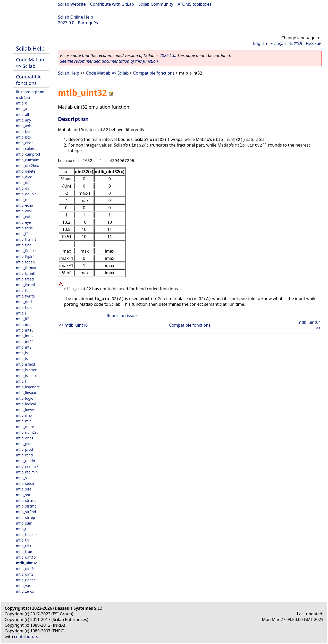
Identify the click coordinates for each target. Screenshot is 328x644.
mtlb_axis (24, 126)
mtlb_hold (24, 307)
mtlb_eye (23, 222)
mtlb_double (26, 194)
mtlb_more (25, 427)
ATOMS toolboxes (195, 4)
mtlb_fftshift (26, 239)
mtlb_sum (24, 523)
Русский (314, 43)
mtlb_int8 (24, 347)
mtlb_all (22, 114)
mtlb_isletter (26, 370)
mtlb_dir (23, 188)
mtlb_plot (24, 444)
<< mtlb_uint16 (73, 325)
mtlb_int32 (25, 336)
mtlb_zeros (25, 591)
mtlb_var (23, 586)
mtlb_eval (24, 211)
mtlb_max (24, 415)
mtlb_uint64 (26, 569)
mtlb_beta (24, 131)
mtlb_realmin (27, 472)
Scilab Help (30, 48)
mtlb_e (22, 200)
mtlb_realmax (27, 466)
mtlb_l (21, 381)
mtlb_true (24, 552)
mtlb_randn (26, 461)
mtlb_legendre (28, 387)
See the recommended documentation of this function (109, 61)
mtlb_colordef (27, 148)
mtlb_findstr (26, 251)
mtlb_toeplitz (27, 534)
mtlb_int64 (25, 341)
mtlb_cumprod (28, 154)
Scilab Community (156, 4)
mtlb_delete (26, 171)
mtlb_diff (23, 183)
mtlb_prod (24, 449)
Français (279, 43)
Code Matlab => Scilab (30, 63)
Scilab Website (72, 4)
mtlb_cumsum (28, 160)
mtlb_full (23, 290)
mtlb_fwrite (25, 296)
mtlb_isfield (25, 364)
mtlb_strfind (26, 512)
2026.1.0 (167, 55)
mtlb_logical (26, 404)
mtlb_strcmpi (27, 506)
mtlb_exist (24, 217)
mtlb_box (24, 137)
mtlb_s (21, 478)
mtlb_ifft (23, 319)
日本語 (296, 43)
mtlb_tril (23, 540)
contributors (26, 637)
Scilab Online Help (75, 17)
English (260, 43)
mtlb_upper (26, 580)
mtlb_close (25, 143)
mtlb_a (22, 109)
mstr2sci (23, 97)
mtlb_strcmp (26, 500)
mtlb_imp (24, 324)
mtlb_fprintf (26, 273)
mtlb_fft (22, 234)
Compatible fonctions (29, 80)
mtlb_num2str (28, 432)
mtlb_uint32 (26, 563)
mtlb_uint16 (26, 557)
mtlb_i (21, 313)
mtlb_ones (24, 438)
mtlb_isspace (27, 376)
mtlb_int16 (25, 330)
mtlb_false (24, 228)
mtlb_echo (24, 205)
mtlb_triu (23, 546)
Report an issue (122, 316)
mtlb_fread (25, 279)
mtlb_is (22, 353)
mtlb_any (23, 120)
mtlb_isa (23, 359)
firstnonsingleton (30, 92)
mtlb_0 (22, 103)
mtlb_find (24, 245)
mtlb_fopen (25, 262)
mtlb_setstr (25, 483)
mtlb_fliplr (24, 256)
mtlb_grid (24, 302)
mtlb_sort (24, 495)
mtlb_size (24, 489)
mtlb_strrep (26, 517)
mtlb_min (24, 421)
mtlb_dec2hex (27, 166)
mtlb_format (26, 268)
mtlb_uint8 (25, 574)
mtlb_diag (24, 177)
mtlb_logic (24, 398)
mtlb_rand (24, 455)
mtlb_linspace (27, 393)
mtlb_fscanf (26, 285)
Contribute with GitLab (112, 4)
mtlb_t (21, 529)
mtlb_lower (25, 410)
